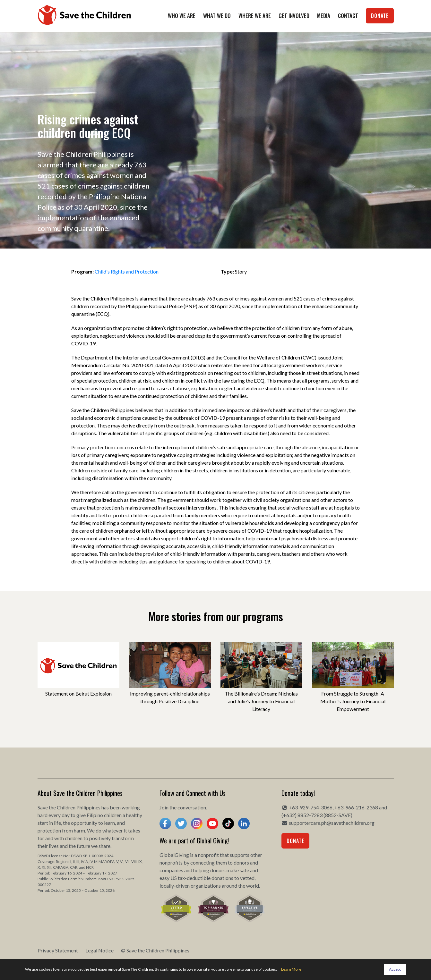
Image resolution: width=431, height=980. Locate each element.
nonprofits (171, 862)
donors (241, 862)
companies (171, 870)
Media (324, 16)
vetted (247, 878)
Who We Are (182, 16)
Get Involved (294, 16)
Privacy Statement (58, 950)
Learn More (291, 969)
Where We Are (255, 16)
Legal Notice (99, 950)
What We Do (217, 16)
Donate (380, 16)
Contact (348, 16)
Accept (395, 969)
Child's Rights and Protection (127, 271)
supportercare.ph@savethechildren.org (332, 823)
